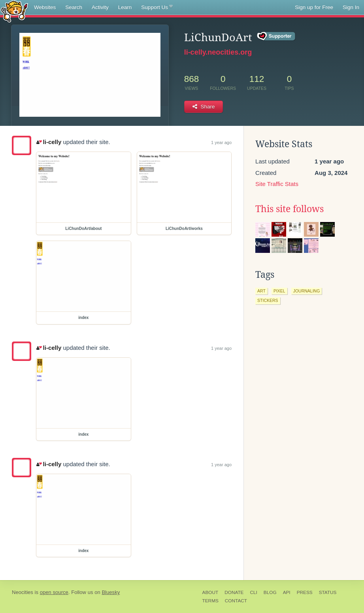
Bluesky (111, 592)
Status (328, 592)
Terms (210, 601)
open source (54, 592)
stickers (268, 300)
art (261, 291)
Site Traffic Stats (277, 184)
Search (74, 7)
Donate (234, 592)
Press (305, 592)
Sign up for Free (314, 7)
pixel (279, 291)
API (287, 592)
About (210, 592)
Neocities (23, 592)
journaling (307, 291)
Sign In (351, 7)
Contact (236, 601)
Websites (45, 7)
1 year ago (221, 142)
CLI (253, 592)
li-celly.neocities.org (218, 52)
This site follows (290, 209)
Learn (125, 7)
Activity (100, 7)
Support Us (157, 8)
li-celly (49, 142)
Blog (270, 592)
